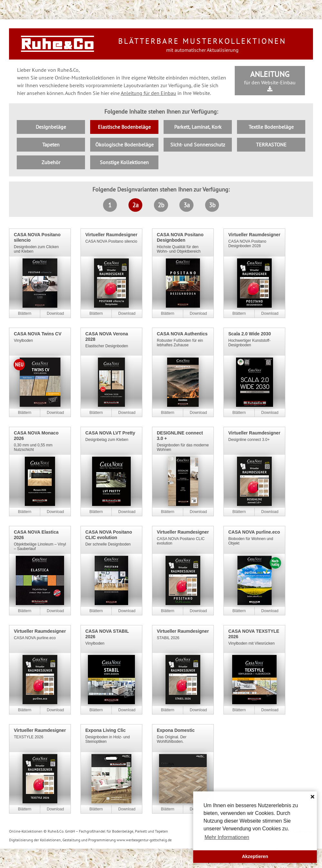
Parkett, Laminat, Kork (198, 127)
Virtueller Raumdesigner (111, 235)
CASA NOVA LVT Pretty (110, 433)
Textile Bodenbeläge (271, 127)
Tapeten (51, 145)
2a (135, 205)
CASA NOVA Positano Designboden (180, 237)
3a (187, 205)
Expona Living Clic (105, 730)
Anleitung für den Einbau (148, 93)
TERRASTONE (271, 145)
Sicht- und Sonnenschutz (198, 145)
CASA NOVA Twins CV (38, 334)
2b (161, 205)
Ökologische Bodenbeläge (124, 145)
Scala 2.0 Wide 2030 (250, 334)
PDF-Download (55, 314)
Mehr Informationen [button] (227, 837)
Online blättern (25, 314)
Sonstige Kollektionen (124, 162)
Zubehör (51, 162)
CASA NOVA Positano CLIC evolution (109, 535)
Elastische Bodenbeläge (124, 127)
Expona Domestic (176, 730)
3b (212, 205)
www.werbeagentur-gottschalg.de (144, 840)
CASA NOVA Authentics (182, 334)
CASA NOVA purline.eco (254, 532)
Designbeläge (51, 127)
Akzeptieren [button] (255, 856)
